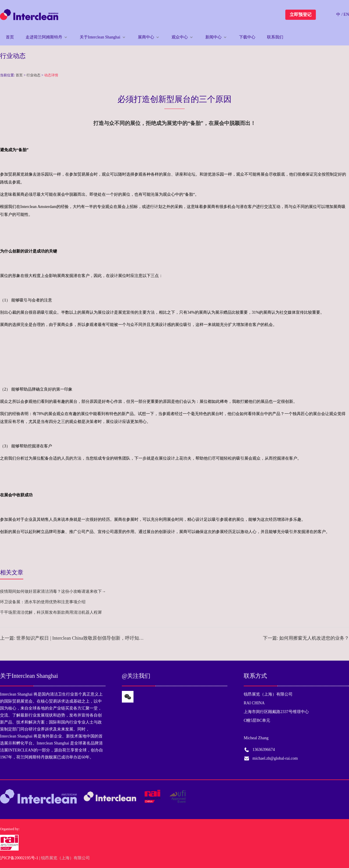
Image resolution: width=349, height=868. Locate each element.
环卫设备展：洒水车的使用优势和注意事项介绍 (43, 602)
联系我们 (275, 37)
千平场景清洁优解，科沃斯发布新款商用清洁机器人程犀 (51, 612)
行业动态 (33, 75)
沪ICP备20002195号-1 (19, 858)
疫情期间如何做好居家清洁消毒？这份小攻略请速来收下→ (53, 591)
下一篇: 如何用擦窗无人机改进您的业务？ (306, 638)
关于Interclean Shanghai (100, 37)
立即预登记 (301, 15)
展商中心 (146, 37)
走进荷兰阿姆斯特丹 (44, 37)
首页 (10, 37)
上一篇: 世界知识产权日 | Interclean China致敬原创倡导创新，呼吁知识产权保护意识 (73, 638)
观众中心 (180, 37)
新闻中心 (213, 37)
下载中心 (247, 37)
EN (346, 14)
